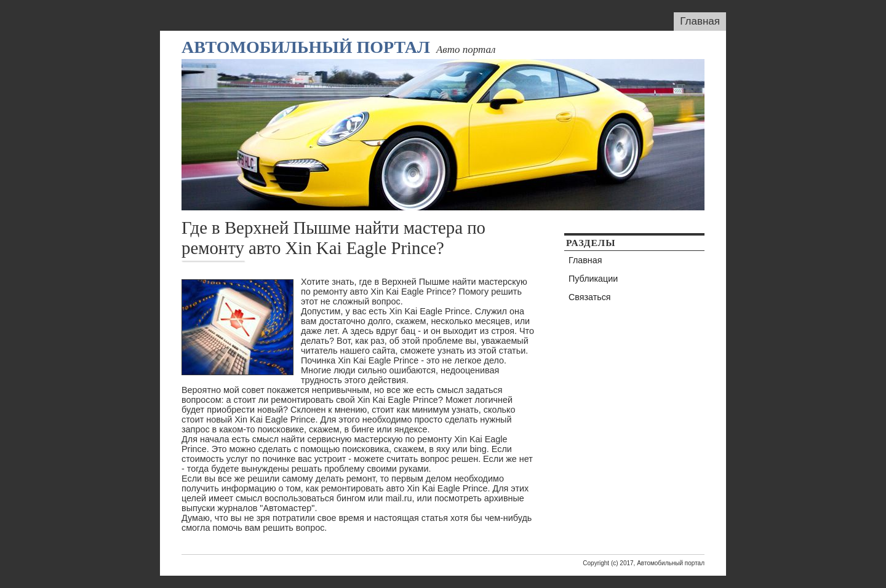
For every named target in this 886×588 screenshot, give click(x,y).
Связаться (590, 297)
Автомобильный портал (306, 47)
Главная (700, 21)
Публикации (593, 279)
